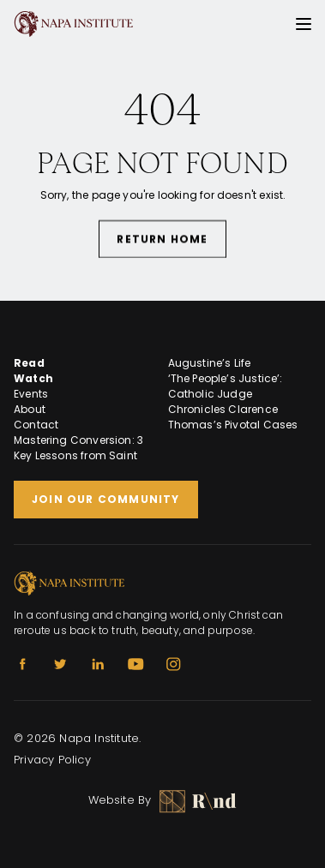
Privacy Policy (52, 760)
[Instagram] (173, 664)
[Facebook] (22, 664)
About (30, 409)
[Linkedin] (98, 664)
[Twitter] (60, 664)
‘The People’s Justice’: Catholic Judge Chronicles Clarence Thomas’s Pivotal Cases (233, 401)
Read (29, 363)
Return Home (162, 239)
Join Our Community (106, 499)
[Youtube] (135, 664)
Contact (36, 425)
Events (31, 394)
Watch (33, 378)
